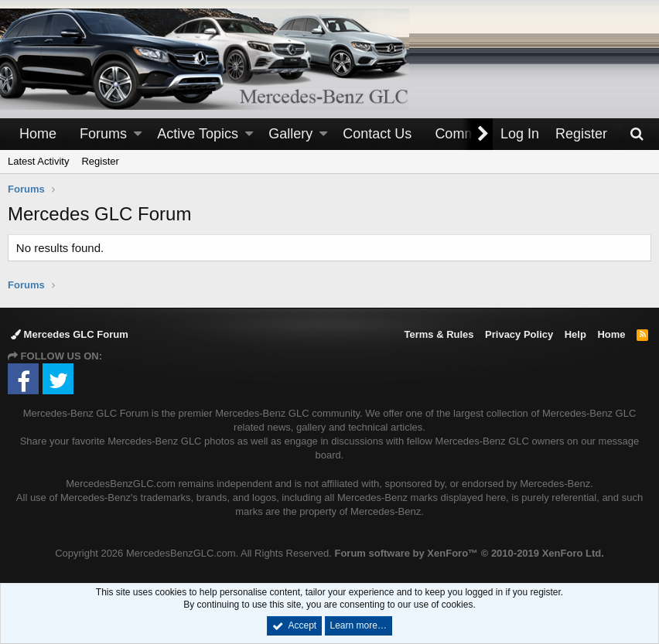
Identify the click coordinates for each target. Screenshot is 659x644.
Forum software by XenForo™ (469, 553)
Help (575, 334)
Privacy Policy (519, 334)
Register (100, 161)
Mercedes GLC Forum (70, 334)
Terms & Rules (439, 334)
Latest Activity (38, 161)
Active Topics (198, 134)
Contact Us (377, 134)
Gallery (290, 134)
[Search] (637, 134)
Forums (103, 134)
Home (38, 134)
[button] (138, 134)
